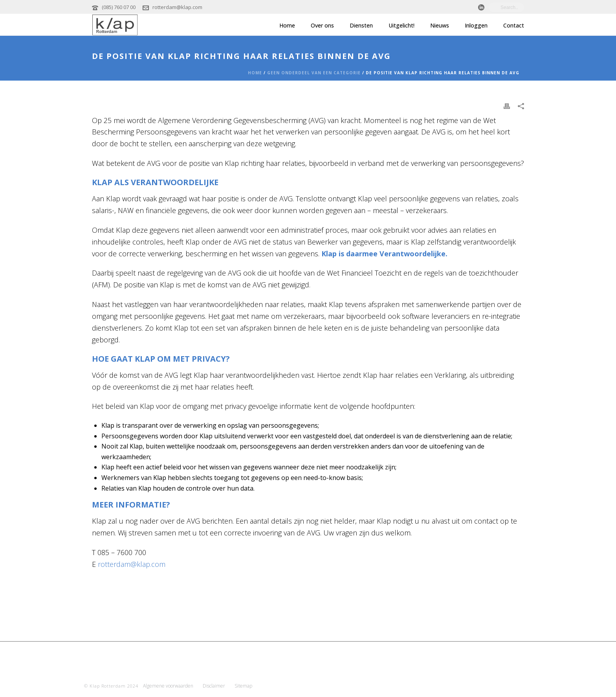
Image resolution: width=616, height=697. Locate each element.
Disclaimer (214, 686)
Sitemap (243, 686)
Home (287, 25)
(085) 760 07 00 (119, 7)
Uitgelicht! (401, 25)
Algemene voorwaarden (168, 686)
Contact (514, 25)
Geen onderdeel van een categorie (314, 73)
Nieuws (440, 25)
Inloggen (476, 25)
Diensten (361, 25)
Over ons (322, 25)
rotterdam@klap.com (177, 7)
